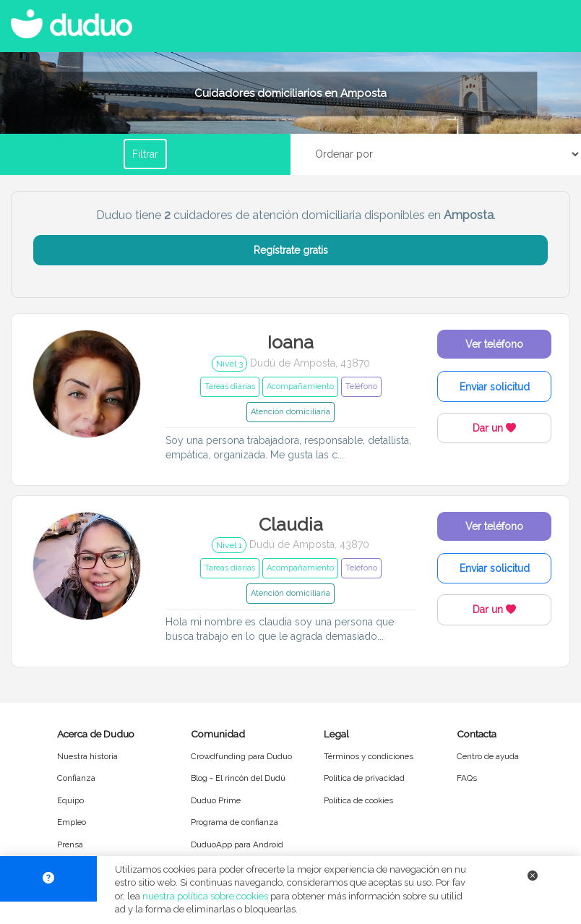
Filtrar (145, 154)
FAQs (467, 778)
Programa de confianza (234, 822)
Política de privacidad (364, 778)
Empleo (72, 822)
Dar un (494, 428)
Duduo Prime (216, 800)
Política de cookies (358, 800)
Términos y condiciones (369, 756)
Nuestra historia (87, 756)
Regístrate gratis (291, 250)
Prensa (70, 844)
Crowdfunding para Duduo (241, 756)
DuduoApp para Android (237, 844)
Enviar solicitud (495, 387)
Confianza (76, 778)
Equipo (70, 800)
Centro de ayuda (488, 756)
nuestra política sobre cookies (205, 896)
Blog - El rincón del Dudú (238, 778)
